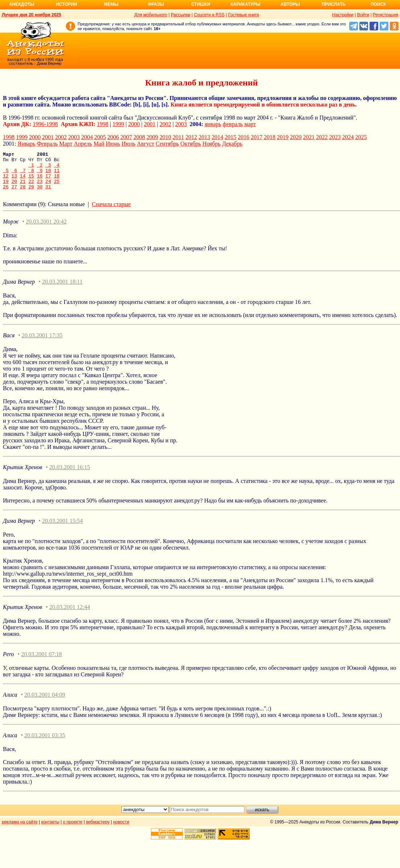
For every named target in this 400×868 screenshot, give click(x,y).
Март (66, 144)
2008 (139, 137)
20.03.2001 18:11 (62, 289)
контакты (50, 830)
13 (14, 181)
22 (31, 188)
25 (57, 188)
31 (48, 194)
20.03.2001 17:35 (42, 343)
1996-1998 (45, 124)
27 (14, 194)
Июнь (113, 144)
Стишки (201, 4)
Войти (363, 15)
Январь (26, 144)
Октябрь (191, 144)
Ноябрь (211, 144)
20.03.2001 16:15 (70, 475)
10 (48, 175)
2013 (204, 137)
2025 (361, 137)
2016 (243, 137)
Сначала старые (111, 212)
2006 (113, 137)
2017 (256, 137)
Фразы (156, 4)
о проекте (73, 830)
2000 (134, 124)
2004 (87, 137)
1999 (118, 124)
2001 (150, 124)
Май (99, 144)
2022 (322, 137)
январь (213, 124)
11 (57, 175)
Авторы (290, 4)
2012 (191, 137)
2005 (100, 137)
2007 (126, 137)
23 (40, 188)
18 (57, 181)
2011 (178, 137)
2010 (165, 137)
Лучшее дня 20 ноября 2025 (32, 15)
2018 (269, 137)
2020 (296, 137)
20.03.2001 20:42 (46, 229)
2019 (283, 137)
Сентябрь (167, 144)
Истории (67, 4)
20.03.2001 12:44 (70, 615)
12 (6, 181)
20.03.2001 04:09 (45, 702)
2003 (181, 124)
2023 (335, 137)
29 (31, 194)
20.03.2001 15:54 (62, 528)
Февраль (47, 144)
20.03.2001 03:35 (45, 743)
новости (121, 830)
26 (6, 194)
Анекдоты (22, 4)
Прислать (334, 4)
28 (23, 194)
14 (23, 181)
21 (23, 188)
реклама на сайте (20, 830)
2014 (217, 137)
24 (48, 188)
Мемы (111, 4)
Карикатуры (245, 4)
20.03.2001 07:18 (41, 662)
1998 (103, 124)
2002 (165, 124)
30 (40, 194)
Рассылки (181, 15)
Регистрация (385, 15)
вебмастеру (98, 830)
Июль (128, 144)
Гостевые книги (244, 15)
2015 (230, 137)
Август (146, 144)
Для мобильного (151, 15)
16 (40, 181)
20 (14, 188)
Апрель (83, 144)
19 (6, 188)
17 (48, 181)
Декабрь (232, 144)
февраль (233, 124)
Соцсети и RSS (209, 15)
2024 (348, 137)
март (250, 124)
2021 (309, 137)
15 (31, 181)
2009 (152, 137)
